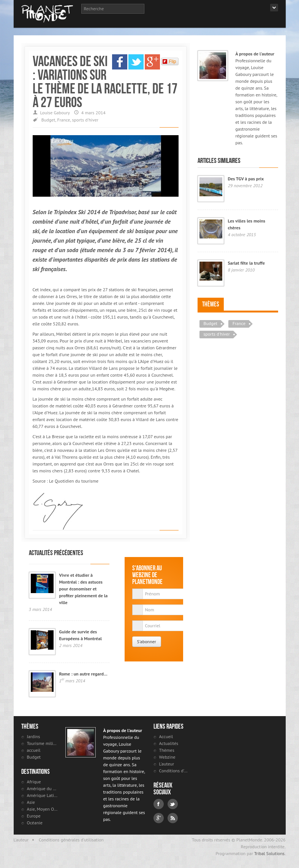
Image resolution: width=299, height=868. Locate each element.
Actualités (169, 743)
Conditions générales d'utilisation (71, 840)
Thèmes (211, 304)
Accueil (166, 736)
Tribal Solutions (269, 853)
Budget (48, 120)
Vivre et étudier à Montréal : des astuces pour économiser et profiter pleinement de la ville (84, 589)
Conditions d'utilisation (175, 771)
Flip (169, 62)
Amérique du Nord (42, 788)
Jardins (34, 736)
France (63, 120)
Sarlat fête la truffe (247, 263)
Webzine (167, 757)
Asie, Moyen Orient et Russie (42, 809)
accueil (34, 750)
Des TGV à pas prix (246, 179)
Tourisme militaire (42, 743)
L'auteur (167, 764)
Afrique (34, 782)
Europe (34, 816)
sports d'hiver (85, 120)
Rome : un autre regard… (83, 674)
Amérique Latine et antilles (42, 795)
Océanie (35, 823)
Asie (31, 802)
